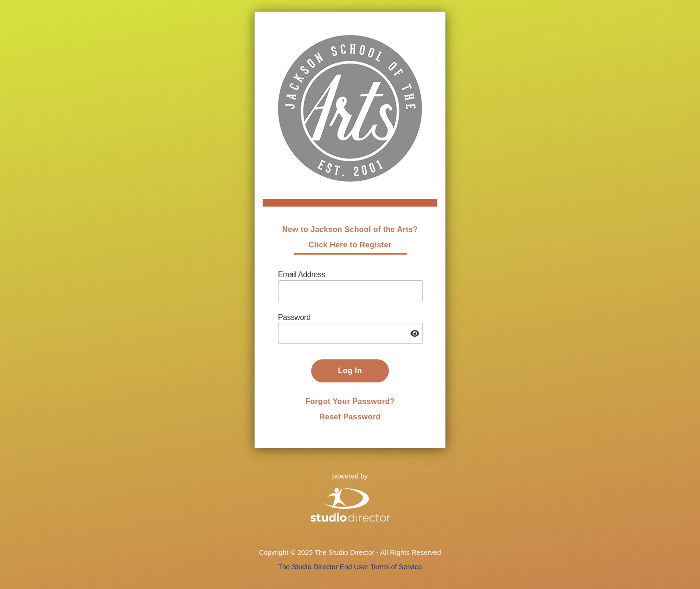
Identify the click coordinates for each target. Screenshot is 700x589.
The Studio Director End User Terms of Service (350, 567)
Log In (350, 371)
